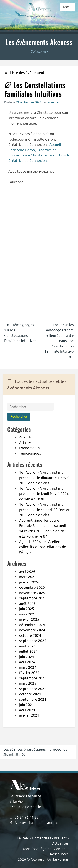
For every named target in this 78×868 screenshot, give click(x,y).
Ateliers (60, 838)
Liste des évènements (25, 72)
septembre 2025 (33, 598)
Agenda (25, 437)
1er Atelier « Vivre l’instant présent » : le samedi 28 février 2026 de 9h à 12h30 (44, 509)
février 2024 (29, 672)
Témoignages (30, 453)
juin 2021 (27, 704)
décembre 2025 (32, 587)
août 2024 (27, 646)
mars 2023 (28, 683)
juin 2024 (27, 656)
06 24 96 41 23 (24, 817)
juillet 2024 (28, 651)
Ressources (59, 854)
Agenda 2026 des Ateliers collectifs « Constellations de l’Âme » (43, 547)
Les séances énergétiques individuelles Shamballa (35, 752)
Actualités (60, 843)
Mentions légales (37, 848)
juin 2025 (27, 608)
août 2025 (27, 603)
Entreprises (42, 838)
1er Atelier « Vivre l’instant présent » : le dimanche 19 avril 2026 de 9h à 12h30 (44, 477)
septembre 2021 (33, 699)
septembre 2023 (33, 678)
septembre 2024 (33, 640)
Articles (25, 442)
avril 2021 (27, 710)
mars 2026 (28, 576)
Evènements (29, 448)
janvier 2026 (29, 582)
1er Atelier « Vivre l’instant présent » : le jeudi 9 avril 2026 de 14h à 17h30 (44, 493)
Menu (67, 7)
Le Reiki (23, 838)
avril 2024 (27, 662)
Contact (60, 848)
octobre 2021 (30, 694)
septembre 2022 (33, 688)
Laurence (53, 102)
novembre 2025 (32, 593)
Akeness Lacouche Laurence (35, 822)
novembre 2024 (32, 630)
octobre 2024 (30, 635)
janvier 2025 (29, 619)
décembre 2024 (32, 625)
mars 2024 (28, 667)
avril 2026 (27, 571)
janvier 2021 (29, 715)
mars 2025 (28, 614)
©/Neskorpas (58, 859)
